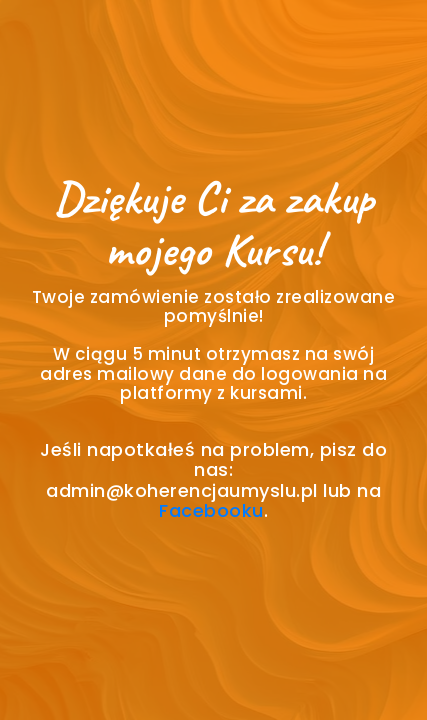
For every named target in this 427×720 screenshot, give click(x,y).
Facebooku (211, 510)
